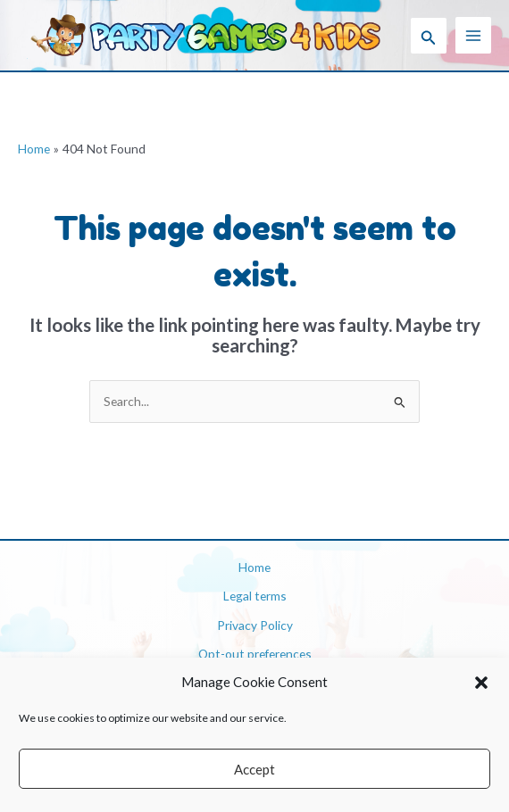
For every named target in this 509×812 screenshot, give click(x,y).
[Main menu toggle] (474, 35)
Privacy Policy (255, 625)
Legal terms (255, 596)
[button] (481, 683)
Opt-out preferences (255, 654)
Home (254, 567)
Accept (254, 769)
